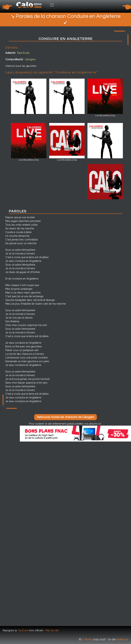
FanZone (23, 630)
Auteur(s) (10, 53)
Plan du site (52, 630)
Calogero (30, 59)
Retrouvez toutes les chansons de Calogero (65, 417)
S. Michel (87, 639)
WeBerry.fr (122, 639)
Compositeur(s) (14, 59)
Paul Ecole (23, 53)
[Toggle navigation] (52, 5)
